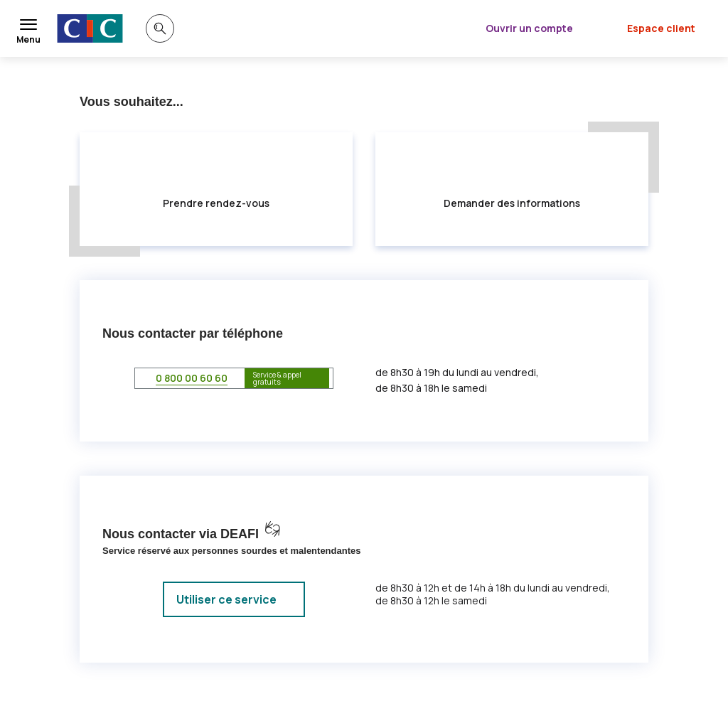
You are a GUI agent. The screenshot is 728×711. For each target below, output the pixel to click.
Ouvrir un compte (529, 28)
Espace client (661, 28)
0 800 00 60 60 (192, 378)
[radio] (216, 189)
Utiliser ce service (226, 599)
